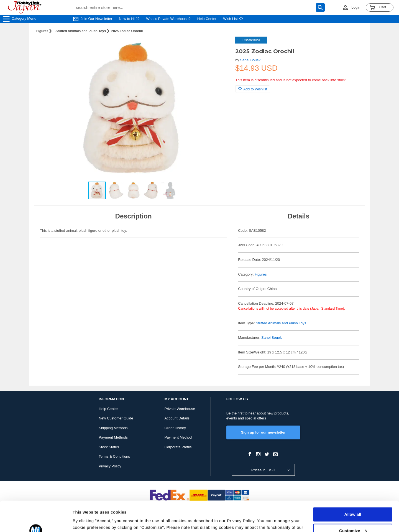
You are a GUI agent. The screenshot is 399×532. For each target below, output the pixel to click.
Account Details (177, 418)
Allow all (353, 486)
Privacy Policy (110, 466)
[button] (220, 47)
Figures (42, 31)
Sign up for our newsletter (263, 432)
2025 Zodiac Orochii (127, 31)
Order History (175, 428)
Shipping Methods (113, 428)
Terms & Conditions (114, 456)
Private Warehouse (180, 409)
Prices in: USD (263, 470)
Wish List (233, 19)
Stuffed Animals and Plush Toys (81, 31)
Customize (353, 502)
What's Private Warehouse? (168, 19)
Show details (85, 521)
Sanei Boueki (251, 60)
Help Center (207, 19)
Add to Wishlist (253, 89)
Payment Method (178, 437)
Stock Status (109, 447)
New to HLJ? (129, 19)
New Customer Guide (116, 418)
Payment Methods (113, 437)
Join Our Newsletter (96, 19)
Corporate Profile (178, 447)
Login (356, 7)
